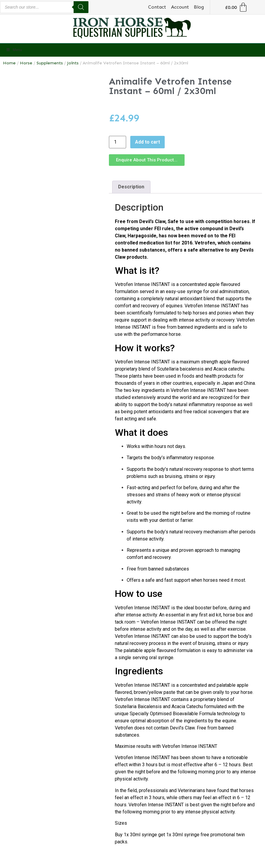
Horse (26, 63)
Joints (73, 63)
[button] (147, 160)
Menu (14, 50)
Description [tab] (131, 187)
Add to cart (147, 142)
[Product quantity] (118, 142)
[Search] (81, 7)
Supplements (50, 63)
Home (9, 63)
